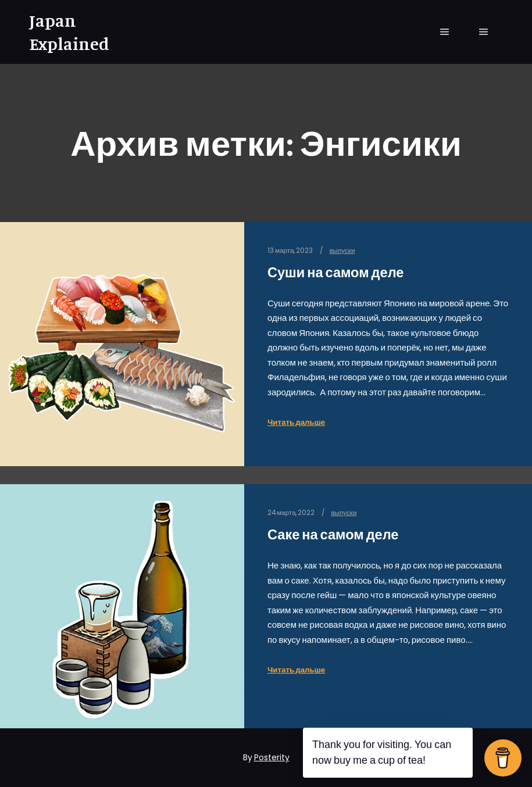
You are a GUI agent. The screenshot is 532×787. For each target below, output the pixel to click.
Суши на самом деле (335, 272)
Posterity (272, 757)
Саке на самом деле (333, 534)
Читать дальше (296, 422)
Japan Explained (69, 32)
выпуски (342, 251)
